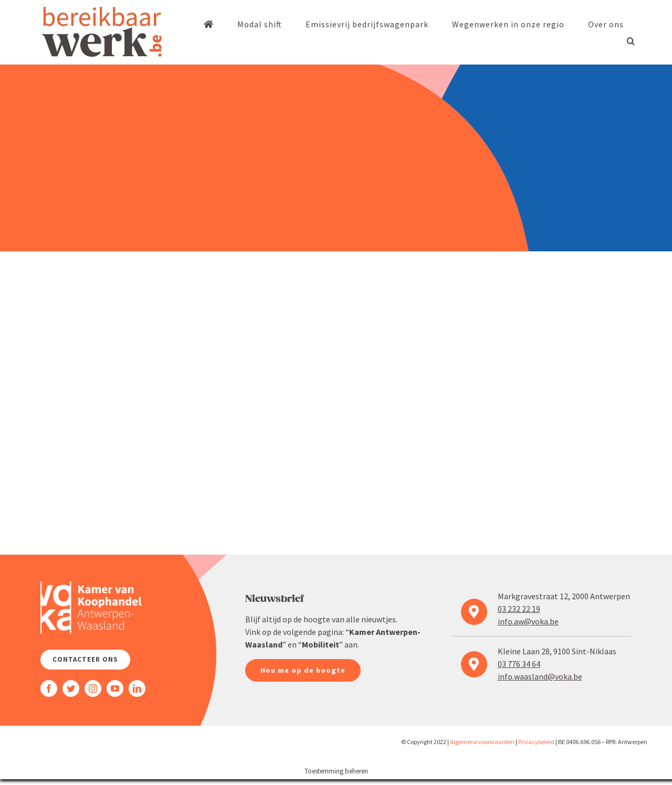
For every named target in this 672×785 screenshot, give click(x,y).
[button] (631, 41)
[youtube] (115, 688)
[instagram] (93, 688)
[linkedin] (137, 688)
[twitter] (71, 688)
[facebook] (49, 688)
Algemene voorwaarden (482, 742)
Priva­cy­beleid (536, 742)
